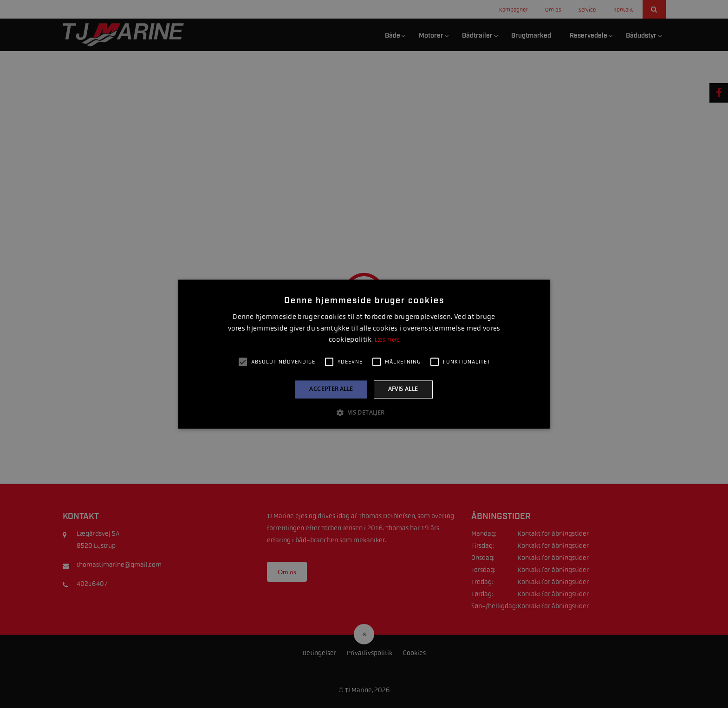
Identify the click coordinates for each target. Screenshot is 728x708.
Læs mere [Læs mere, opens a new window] (387, 340)
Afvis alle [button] (403, 389)
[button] (364, 412)
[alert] (364, 354)
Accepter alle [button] (331, 389)
